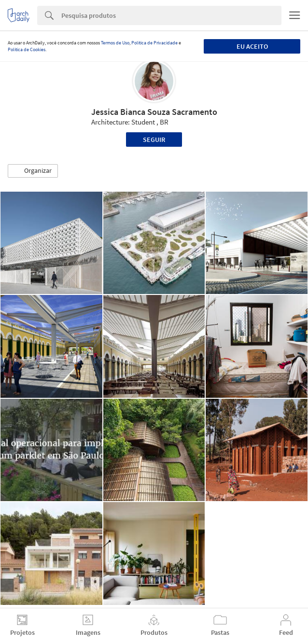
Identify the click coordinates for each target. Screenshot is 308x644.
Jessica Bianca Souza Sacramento (154, 112)
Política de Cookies (27, 49)
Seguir (154, 140)
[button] (33, 171)
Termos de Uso (115, 43)
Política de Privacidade (154, 43)
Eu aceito (252, 46)
